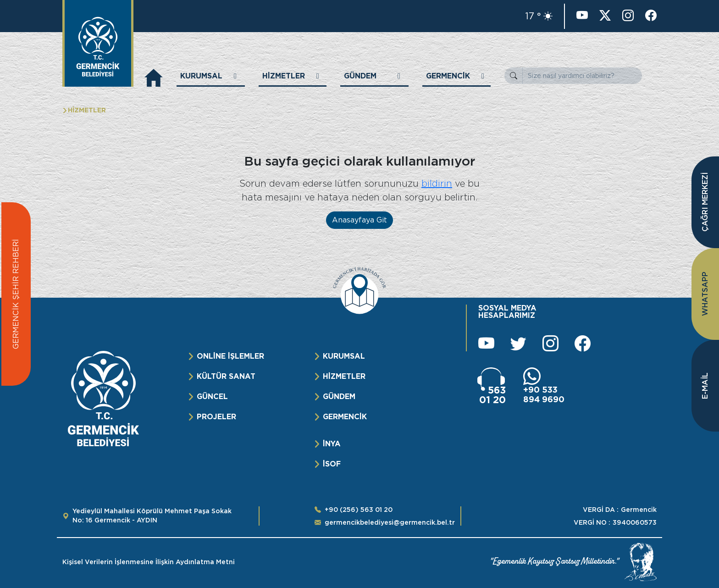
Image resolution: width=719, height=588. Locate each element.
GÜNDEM (339, 397)
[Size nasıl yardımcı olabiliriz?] (582, 76)
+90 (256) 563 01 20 (359, 510)
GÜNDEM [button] (360, 76)
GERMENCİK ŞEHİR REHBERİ (16, 294)
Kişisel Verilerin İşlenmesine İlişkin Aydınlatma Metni (149, 562)
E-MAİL (705, 386)
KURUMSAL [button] (201, 76)
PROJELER (216, 417)
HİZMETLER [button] (284, 76)
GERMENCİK (345, 417)
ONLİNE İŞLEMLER (230, 356)
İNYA (332, 444)
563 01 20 (492, 395)
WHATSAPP (705, 294)
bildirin (437, 183)
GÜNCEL (212, 397)
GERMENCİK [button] (448, 76)
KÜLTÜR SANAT (226, 376)
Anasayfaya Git (359, 220)
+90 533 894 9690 (544, 394)
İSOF (332, 464)
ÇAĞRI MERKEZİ (705, 202)
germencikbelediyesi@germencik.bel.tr (390, 522)
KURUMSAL (344, 356)
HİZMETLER (344, 376)
